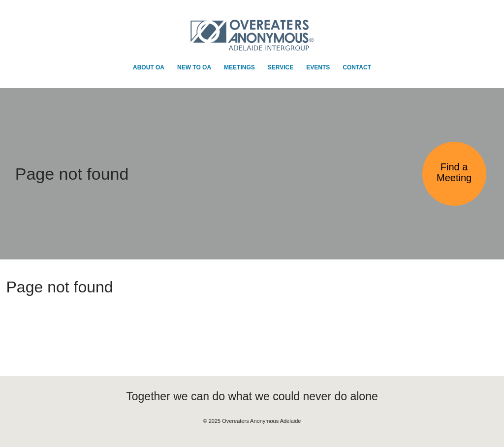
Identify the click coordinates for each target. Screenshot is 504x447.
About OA (149, 67)
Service (281, 67)
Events (318, 67)
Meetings (239, 67)
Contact (357, 67)
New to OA (194, 67)
